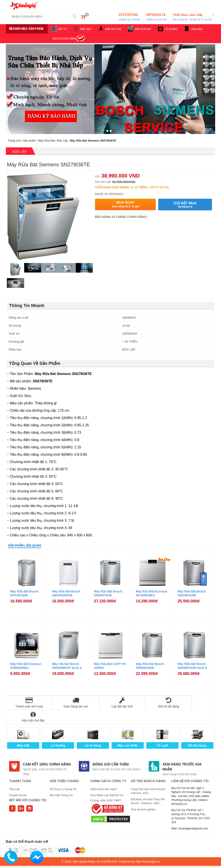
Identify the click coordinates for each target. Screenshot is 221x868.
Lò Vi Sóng (93, 731)
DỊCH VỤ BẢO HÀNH (64, 39)
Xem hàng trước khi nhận (182, 753)
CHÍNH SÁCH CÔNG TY (108, 767)
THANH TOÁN (20, 767)
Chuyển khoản (18, 781)
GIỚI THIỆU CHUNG (64, 767)
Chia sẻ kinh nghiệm (143, 795)
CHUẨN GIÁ (109, 848)
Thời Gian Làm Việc (192, 17)
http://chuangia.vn (148, 848)
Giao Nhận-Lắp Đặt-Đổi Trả (107, 781)
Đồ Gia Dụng (197, 731)
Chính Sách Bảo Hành (103, 775)
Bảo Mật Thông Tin (61, 781)
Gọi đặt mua (185, 205)
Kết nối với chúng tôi (28, 786)
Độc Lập (62, 141)
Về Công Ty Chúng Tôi (63, 775)
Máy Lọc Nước (128, 731)
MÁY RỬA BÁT (143, 29)
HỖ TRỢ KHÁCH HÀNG (148, 767)
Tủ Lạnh (162, 731)
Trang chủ (14, 141)
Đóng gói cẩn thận (111, 750)
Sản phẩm (29, 141)
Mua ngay (125, 204)
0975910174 (156, 17)
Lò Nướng (58, 731)
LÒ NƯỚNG (171, 29)
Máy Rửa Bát (46, 141)
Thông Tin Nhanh (27, 306)
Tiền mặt (14, 775)
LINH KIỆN (197, 29)
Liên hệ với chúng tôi (190, 767)
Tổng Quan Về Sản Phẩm (35, 363)
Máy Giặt (23, 731)
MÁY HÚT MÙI (113, 29)
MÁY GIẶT (86, 29)
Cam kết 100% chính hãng (47, 750)
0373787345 (129, 17)
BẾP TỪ (62, 29)
